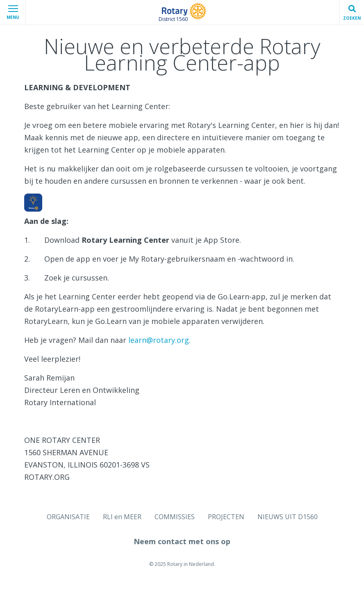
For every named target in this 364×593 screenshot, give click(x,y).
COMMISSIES (175, 517)
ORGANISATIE (68, 517)
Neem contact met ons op (182, 541)
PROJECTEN (226, 517)
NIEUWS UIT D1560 (288, 517)
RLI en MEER (122, 517)
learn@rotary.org (159, 340)
